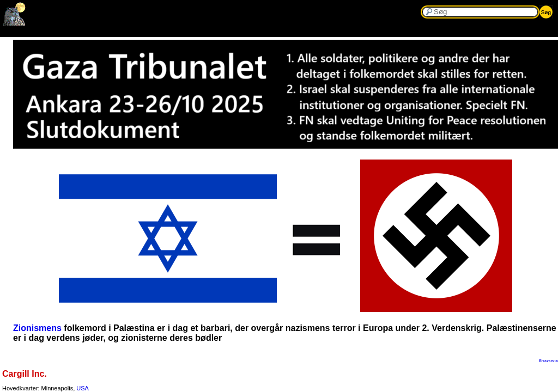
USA (83, 388)
